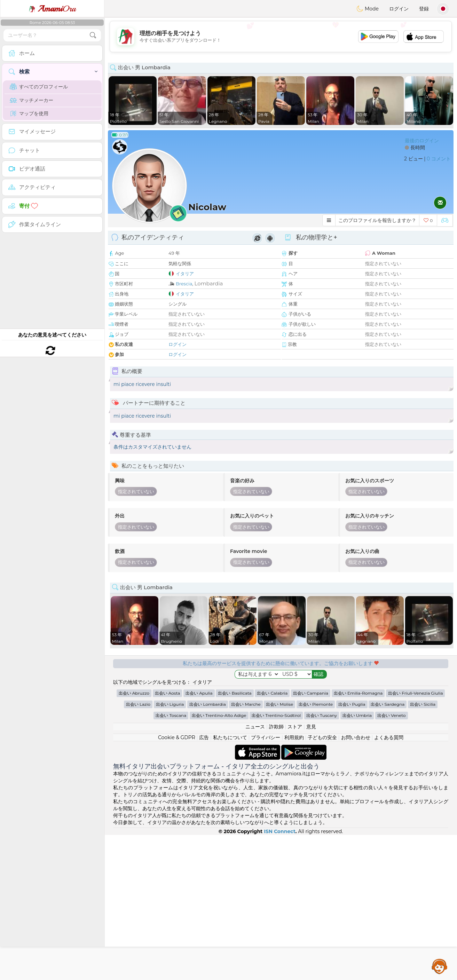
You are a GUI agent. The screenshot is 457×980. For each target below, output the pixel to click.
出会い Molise (279, 849)
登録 (424, 9)
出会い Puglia (352, 849)
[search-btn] (93, 35)
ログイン (399, 9)
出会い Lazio (138, 849)
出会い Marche (246, 849)
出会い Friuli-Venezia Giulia (415, 838)
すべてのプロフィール (39, 87)
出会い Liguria (170, 849)
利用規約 (294, 883)
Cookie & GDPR (177, 883)
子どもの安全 (322, 883)
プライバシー (266, 883)
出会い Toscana (171, 860)
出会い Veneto (392, 860)
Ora (52, 9)
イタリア (185, 274)
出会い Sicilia (423, 849)
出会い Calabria (272, 838)
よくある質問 (389, 883)
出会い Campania (311, 838)
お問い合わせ (356, 883)
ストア (295, 872)
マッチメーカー (31, 100)
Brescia (184, 284)
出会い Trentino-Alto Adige (219, 860)
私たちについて (230, 883)
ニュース (255, 872)
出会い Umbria (357, 860)
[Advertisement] (281, 37)
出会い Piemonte (316, 849)
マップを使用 (29, 113)
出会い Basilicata (235, 838)
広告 (204, 883)
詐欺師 (276, 872)
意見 (311, 872)
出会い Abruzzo (134, 838)
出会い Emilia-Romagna (358, 838)
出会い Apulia (199, 838)
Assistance (440, 966)
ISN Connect (280, 977)
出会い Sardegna (388, 849)
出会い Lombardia (208, 849)
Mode (368, 9)
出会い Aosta (168, 838)
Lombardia (209, 283)
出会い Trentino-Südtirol (276, 860)
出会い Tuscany (322, 860)
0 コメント (439, 159)
